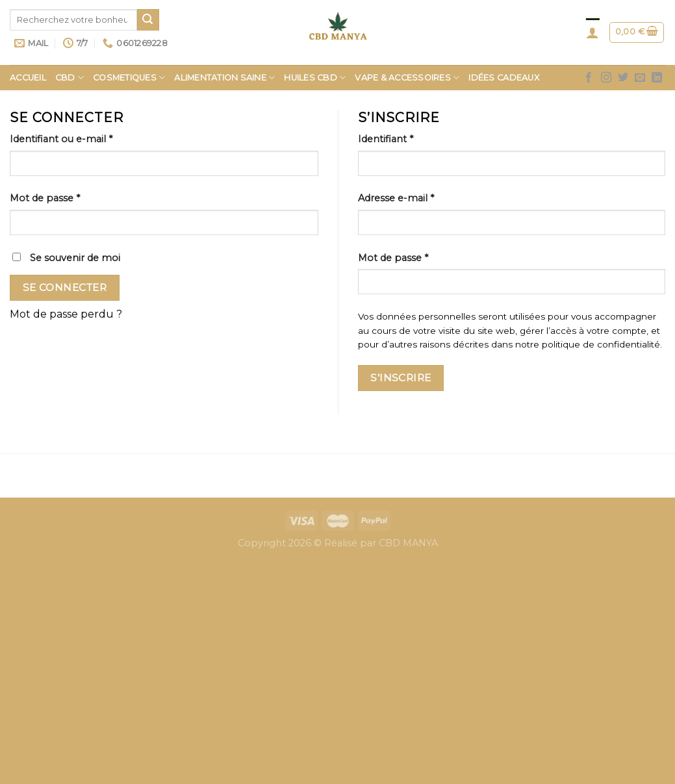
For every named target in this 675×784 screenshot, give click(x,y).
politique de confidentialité (601, 344)
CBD (70, 78)
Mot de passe (45, 198)
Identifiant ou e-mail (61, 139)
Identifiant (386, 139)
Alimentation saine (224, 78)
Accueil (28, 78)
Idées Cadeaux (503, 78)
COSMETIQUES (129, 78)
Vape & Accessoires (407, 78)
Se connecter (65, 287)
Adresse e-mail (396, 198)
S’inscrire (401, 378)
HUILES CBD (315, 78)
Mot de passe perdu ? (66, 314)
